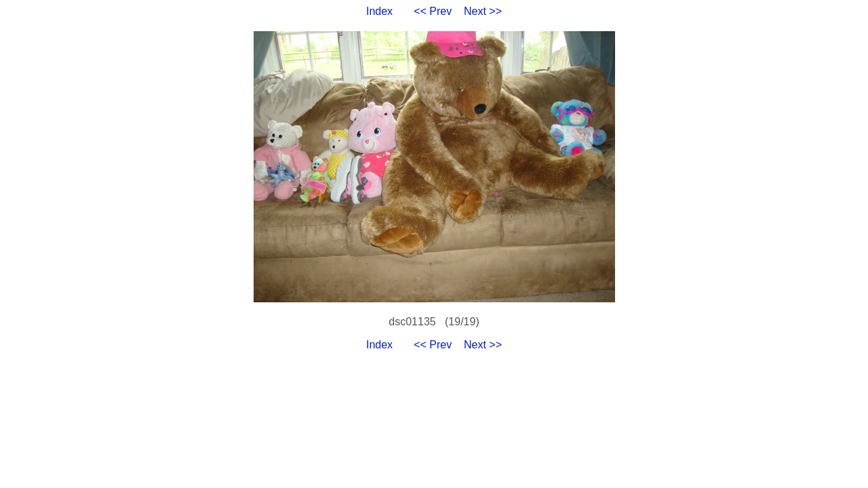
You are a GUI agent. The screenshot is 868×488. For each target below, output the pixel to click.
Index (379, 11)
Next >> (483, 11)
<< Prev (433, 11)
